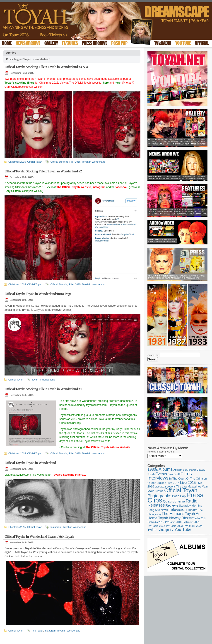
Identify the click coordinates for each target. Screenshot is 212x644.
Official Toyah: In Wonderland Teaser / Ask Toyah (39, 536)
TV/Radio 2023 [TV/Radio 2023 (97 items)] (174, 526)
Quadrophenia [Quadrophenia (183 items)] (174, 501)
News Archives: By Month (161, 452)
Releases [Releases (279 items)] (156, 505)
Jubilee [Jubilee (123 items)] (162, 483)
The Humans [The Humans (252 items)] (173, 514)
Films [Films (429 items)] (186, 474)
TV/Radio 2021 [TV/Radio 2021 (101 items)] (191, 522)
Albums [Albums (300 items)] (166, 469)
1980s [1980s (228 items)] (153, 469)
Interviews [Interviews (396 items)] (158, 478)
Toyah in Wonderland (94, 162)
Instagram (56, 527)
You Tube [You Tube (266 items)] (183, 530)
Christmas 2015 (17, 162)
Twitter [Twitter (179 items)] (153, 530)
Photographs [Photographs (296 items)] (159, 496)
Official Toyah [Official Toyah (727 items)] (181, 490)
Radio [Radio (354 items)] (192, 501)
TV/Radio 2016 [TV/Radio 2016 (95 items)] (173, 522)
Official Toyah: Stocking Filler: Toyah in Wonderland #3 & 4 (46, 67)
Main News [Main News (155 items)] (155, 491)
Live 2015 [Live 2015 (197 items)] (188, 482)
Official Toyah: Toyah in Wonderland (30, 463)
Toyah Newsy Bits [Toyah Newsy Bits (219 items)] (173, 518)
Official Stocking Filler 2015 (66, 162)
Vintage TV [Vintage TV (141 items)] (166, 530)
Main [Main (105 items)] (205, 487)
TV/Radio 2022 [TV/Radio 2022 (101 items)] (156, 526)
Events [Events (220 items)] (161, 474)
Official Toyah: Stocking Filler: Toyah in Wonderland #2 (43, 171)
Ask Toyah (37, 631)
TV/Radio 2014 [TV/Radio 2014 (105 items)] (197, 518)
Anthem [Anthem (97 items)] (178, 470)
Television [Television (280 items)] (178, 509)
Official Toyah (35, 162)
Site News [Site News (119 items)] (161, 510)
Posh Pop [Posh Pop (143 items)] (179, 496)
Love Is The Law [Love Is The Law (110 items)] (177, 487)
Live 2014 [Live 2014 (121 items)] (173, 483)
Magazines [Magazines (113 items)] (194, 487)
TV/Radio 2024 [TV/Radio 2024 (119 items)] (193, 526)
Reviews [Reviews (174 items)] (172, 505)
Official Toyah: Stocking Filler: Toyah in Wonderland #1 (43, 389)
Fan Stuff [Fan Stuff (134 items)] (174, 474)
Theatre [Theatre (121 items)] (193, 510)
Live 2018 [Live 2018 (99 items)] (161, 487)
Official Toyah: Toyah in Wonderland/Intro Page (38, 294)
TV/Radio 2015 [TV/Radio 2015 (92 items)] (156, 522)
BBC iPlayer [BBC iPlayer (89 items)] (189, 470)
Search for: (153, 355)
